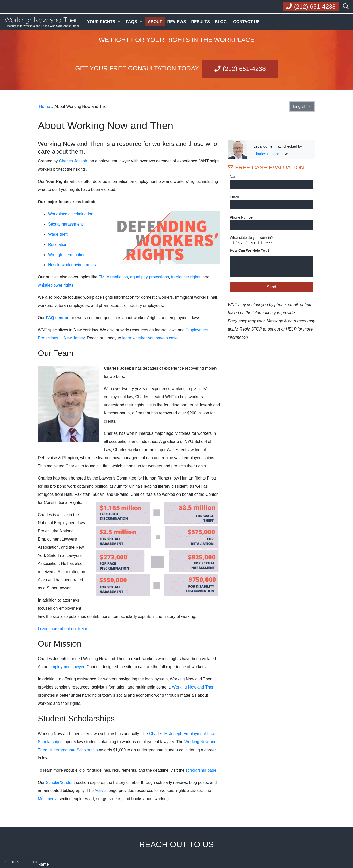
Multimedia (48, 799)
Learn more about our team (63, 629)
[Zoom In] (5, 862)
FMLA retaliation (113, 277)
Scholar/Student (60, 782)
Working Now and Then (193, 687)
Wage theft (58, 234)
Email (234, 197)
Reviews (177, 22)
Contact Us (246, 22)
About (155, 22)
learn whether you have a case (150, 338)
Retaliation (58, 244)
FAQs (134, 22)
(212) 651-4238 (240, 69)
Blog (221, 22)
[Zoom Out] (27, 862)
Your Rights (104, 22)
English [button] (300, 106)
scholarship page (201, 770)
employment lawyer (67, 667)
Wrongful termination (67, 255)
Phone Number (242, 217)
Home (45, 106)
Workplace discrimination (71, 214)
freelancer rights (186, 277)
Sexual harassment (65, 224)
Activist (101, 791)
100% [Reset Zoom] (16, 862)
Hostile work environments (72, 265)
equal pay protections (150, 277)
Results (200, 22)
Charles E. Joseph (269, 154)
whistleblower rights (56, 285)
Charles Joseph (73, 161)
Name (235, 177)
